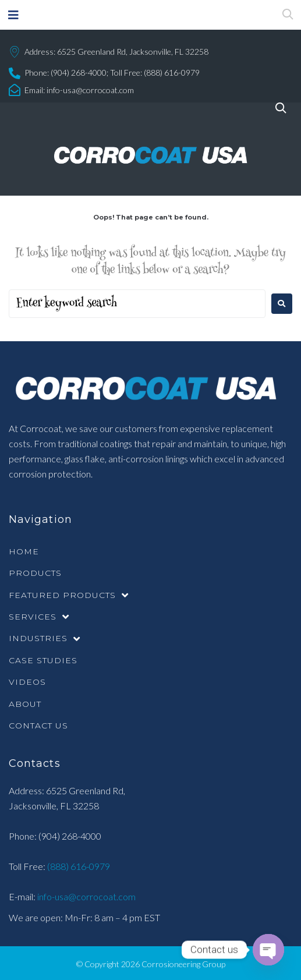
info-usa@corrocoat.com (90, 90)
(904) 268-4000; (79, 72)
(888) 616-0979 (78, 866)
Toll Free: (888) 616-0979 (155, 72)
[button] (13, 15)
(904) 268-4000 (70, 836)
